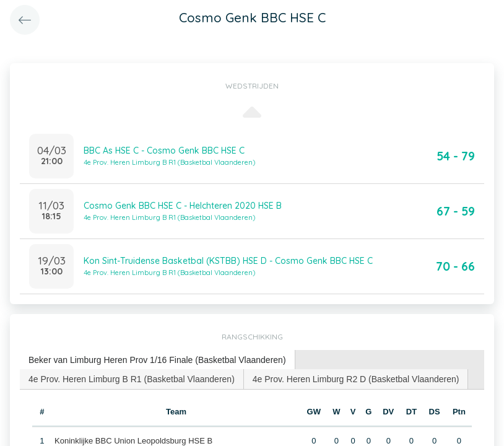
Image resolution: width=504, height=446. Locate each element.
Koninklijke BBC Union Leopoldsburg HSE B (133, 441)
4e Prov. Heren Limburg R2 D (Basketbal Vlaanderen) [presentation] (356, 379)
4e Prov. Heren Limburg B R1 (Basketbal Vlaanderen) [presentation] (132, 379)
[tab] (158, 360)
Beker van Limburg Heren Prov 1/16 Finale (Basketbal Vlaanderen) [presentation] (157, 360)
